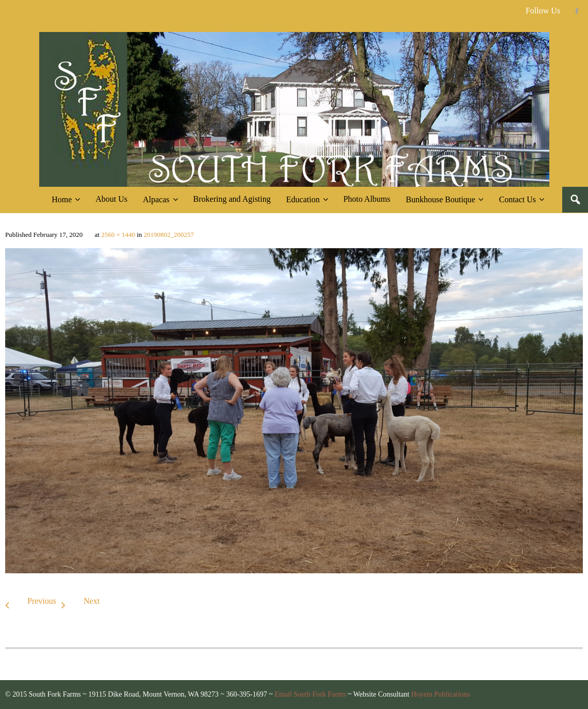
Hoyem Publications (440, 694)
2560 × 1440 (118, 235)
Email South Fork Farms (310, 694)
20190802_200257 (169, 235)
